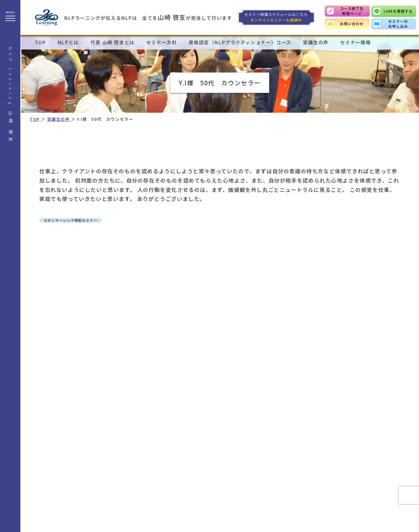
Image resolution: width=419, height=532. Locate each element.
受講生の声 (316, 42)
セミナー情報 (356, 42)
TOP (40, 42)
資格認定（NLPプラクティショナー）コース (240, 42)
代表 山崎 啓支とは (113, 42)
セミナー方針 (162, 42)
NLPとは (68, 42)
